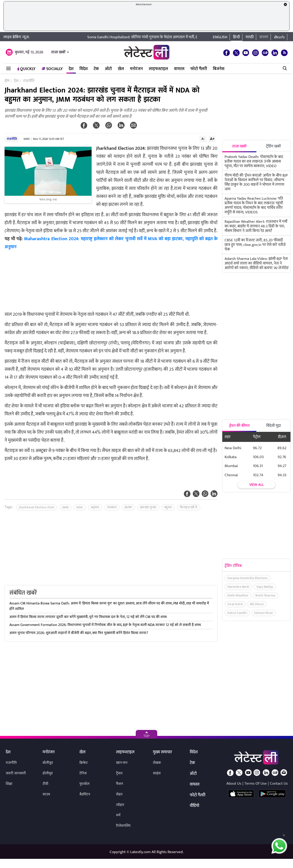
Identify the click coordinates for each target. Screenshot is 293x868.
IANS (27, 139)
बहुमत (168, 507)
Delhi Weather (238, 595)
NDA (80, 507)
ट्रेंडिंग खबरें (273, 146)
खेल (121, 69)
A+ (212, 139)
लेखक (157, 763)
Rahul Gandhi (237, 613)
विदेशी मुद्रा (274, 426)
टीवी (45, 784)
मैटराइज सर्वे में (189, 507)
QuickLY (26, 69)
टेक (96, 69)
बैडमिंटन (85, 794)
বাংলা (264, 37)
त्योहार (120, 805)
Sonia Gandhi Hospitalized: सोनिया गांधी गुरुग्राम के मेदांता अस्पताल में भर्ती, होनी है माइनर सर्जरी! (164, 37)
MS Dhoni (257, 604)
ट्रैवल (119, 773)
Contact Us (279, 784)
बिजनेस (219, 69)
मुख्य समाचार (162, 752)
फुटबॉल (84, 784)
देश (71, 69)
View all (256, 485)
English (220, 37)
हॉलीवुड (48, 773)
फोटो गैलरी (199, 69)
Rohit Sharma (265, 595)
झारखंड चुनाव (148, 507)
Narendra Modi (238, 587)
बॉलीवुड (48, 763)
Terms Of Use (256, 784)
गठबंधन (112, 507)
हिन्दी (236, 37)
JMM (65, 507)
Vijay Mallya (265, 587)
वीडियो (194, 806)
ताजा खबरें (58, 52)
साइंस (157, 773)
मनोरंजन (136, 69)
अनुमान (95, 507)
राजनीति (12, 139)
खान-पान (122, 763)
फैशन (120, 784)
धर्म (118, 815)
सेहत (119, 794)
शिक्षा (9, 784)
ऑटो (108, 69)
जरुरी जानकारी (16, 773)
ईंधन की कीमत (239, 426)
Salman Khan (263, 613)
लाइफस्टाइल (158, 69)
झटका (128, 507)
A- (203, 139)
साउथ (46, 794)
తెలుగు (279, 37)
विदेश (84, 69)
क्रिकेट (84, 763)
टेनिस (83, 773)
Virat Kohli (235, 604)
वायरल (179, 69)
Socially (52, 69)
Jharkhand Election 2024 (37, 507)
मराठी (250, 37)
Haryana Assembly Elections (248, 578)
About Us (234, 784)
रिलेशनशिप (123, 826)
